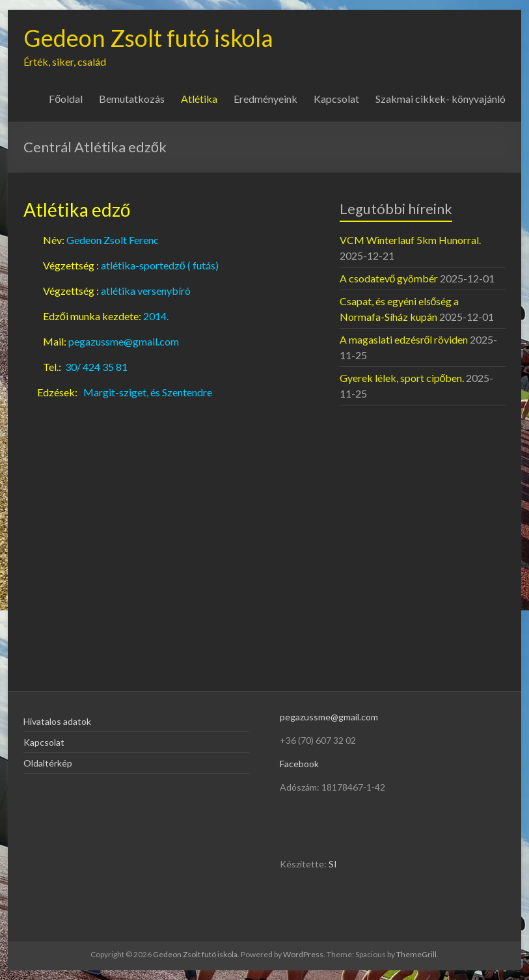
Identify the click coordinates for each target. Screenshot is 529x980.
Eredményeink (265, 99)
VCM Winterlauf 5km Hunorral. (410, 240)
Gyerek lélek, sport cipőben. (402, 378)
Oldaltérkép (48, 763)
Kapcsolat (336, 99)
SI (333, 864)
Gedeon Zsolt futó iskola (148, 38)
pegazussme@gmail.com (329, 717)
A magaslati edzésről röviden (404, 339)
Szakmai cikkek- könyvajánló (441, 99)
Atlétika (199, 99)
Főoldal (66, 99)
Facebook (299, 764)
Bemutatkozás (132, 99)
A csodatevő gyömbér (389, 278)
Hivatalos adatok (57, 721)
